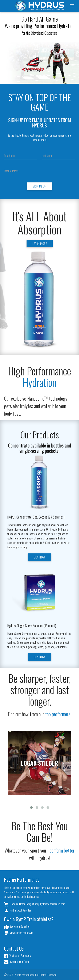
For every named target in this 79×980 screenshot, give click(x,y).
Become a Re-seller (17, 927)
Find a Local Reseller (17, 911)
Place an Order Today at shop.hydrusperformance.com (35, 904)
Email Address (11, 171)
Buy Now (39, 557)
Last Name (47, 155)
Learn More (40, 243)
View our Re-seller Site (19, 933)
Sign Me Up (39, 186)
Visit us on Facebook (17, 956)
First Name (9, 155)
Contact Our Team (16, 962)
